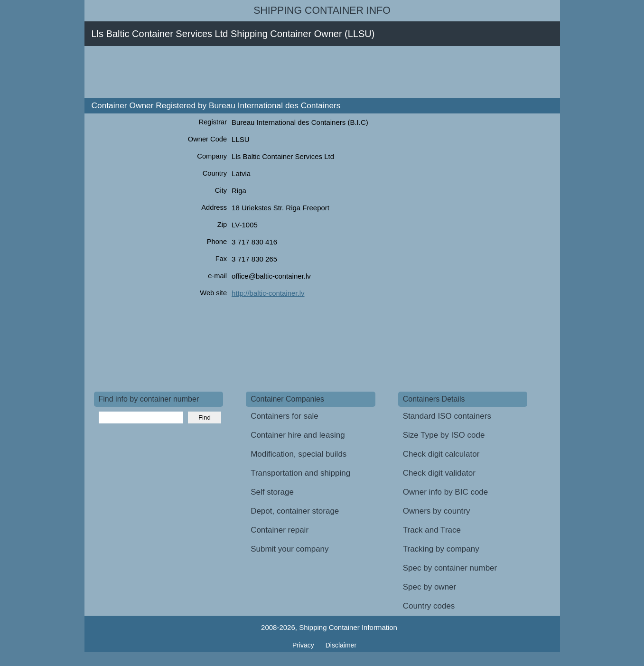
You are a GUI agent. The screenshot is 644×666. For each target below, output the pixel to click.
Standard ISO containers (447, 416)
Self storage (272, 492)
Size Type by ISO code (444, 435)
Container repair (280, 530)
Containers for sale (285, 416)
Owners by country (437, 511)
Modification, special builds (299, 454)
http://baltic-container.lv (268, 293)
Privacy (304, 645)
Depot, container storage (295, 511)
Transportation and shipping (300, 473)
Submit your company (289, 549)
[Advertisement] (267, 72)
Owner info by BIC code (446, 492)
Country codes (429, 606)
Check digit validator (439, 473)
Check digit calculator (441, 454)
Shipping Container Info (322, 10)
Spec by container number (450, 568)
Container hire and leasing (298, 435)
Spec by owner (429, 587)
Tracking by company (441, 549)
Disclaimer (341, 645)
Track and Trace (432, 530)
